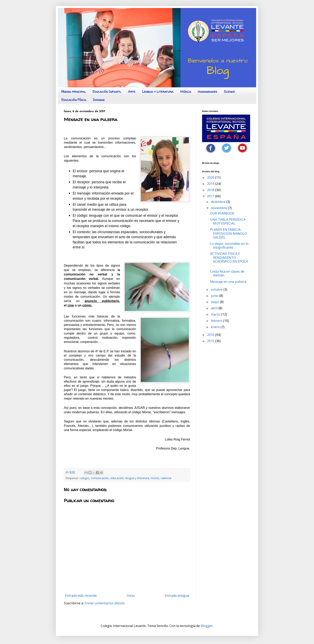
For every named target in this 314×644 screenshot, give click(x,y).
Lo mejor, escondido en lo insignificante (229, 245)
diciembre (219, 202)
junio (215, 296)
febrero (217, 321)
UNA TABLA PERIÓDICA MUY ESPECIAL (228, 221)
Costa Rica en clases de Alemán (227, 273)
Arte (132, 92)
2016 (211, 335)
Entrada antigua (177, 596)
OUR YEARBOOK (222, 213)
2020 (211, 177)
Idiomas (99, 100)
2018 (211, 190)
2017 (211, 196)
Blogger (207, 626)
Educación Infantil (107, 92)
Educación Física (74, 100)
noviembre (219, 208)
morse (155, 478)
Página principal (73, 92)
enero (216, 327)
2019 (211, 184)
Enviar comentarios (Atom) (104, 603)
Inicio (131, 596)
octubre (217, 289)
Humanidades (207, 92)
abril (215, 308)
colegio (84, 478)
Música (186, 92)
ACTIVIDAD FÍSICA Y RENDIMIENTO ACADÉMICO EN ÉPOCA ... (229, 259)
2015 (211, 341)
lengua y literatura (137, 478)
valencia (166, 478)
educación (117, 478)
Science (229, 92)
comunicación (100, 478)
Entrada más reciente (81, 596)
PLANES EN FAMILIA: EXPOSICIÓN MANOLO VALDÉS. (228, 233)
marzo (216, 314)
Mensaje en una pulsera (228, 282)
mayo (215, 302)
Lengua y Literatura (158, 92)
